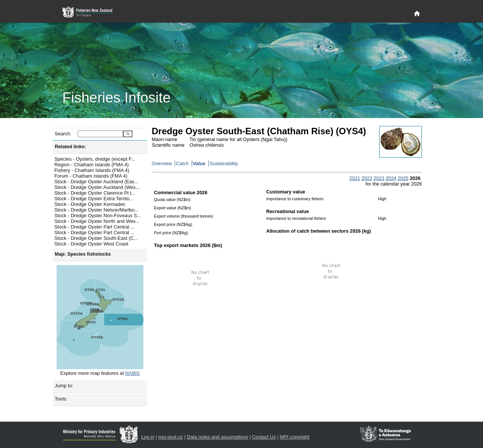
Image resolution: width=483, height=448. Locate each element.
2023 (379, 178)
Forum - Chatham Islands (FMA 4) (91, 176)
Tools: (61, 399)
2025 (403, 178)
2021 (355, 178)
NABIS (132, 373)
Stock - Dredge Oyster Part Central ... (95, 227)
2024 (391, 178)
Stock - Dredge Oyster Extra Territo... (94, 199)
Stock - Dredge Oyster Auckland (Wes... (97, 187)
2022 (367, 178)
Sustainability (224, 163)
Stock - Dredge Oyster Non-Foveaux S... (98, 216)
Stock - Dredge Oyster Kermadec (90, 204)
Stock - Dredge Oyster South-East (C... (96, 238)
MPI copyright (295, 437)
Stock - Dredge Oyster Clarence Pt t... (95, 193)
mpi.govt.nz (170, 437)
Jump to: (64, 386)
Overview (162, 163)
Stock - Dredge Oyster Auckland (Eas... (96, 182)
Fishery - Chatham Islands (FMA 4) (92, 170)
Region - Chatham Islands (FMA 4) (92, 165)
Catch (182, 163)
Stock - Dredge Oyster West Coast (91, 244)
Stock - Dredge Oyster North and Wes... (97, 221)
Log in (148, 437)
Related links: (70, 147)
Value (199, 163)
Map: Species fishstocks (83, 254)
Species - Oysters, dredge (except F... (95, 159)
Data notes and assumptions (217, 437)
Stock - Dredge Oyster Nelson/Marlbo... (96, 210)
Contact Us (264, 437)
